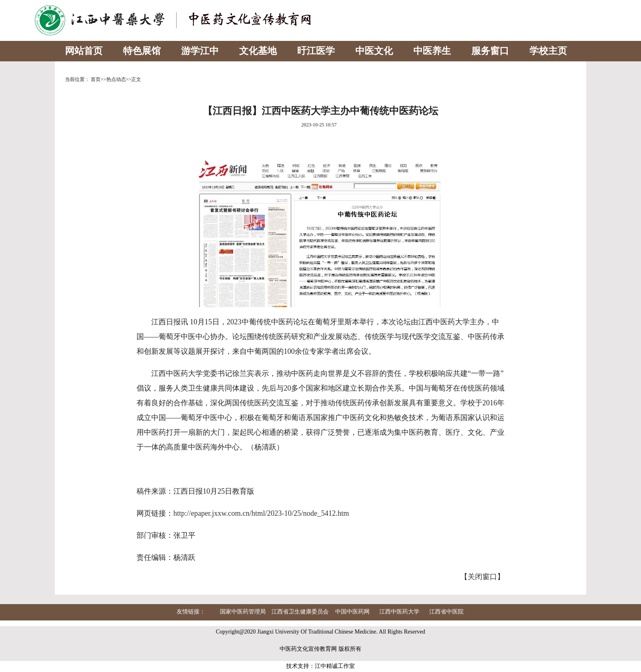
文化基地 (258, 51)
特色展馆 (142, 51)
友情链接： (191, 612)
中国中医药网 (352, 612)
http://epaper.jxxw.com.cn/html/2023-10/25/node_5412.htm (261, 513)
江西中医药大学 (399, 612)
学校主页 (548, 51)
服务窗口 (490, 51)
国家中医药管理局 (243, 612)
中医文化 (374, 51)
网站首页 (84, 51)
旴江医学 (316, 51)
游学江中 (200, 51)
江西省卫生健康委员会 (300, 612)
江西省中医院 (446, 612)
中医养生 (432, 51)
